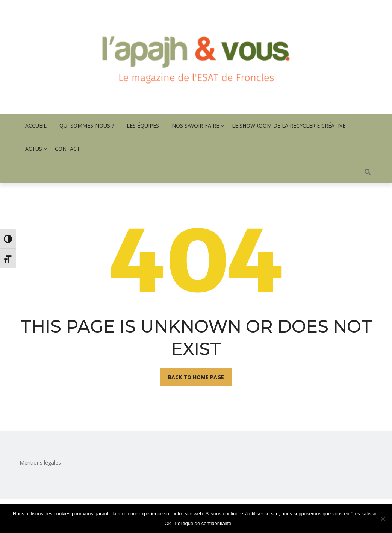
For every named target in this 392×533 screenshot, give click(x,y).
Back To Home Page (196, 377)
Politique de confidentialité (203, 523)
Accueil (36, 125)
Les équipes (143, 125)
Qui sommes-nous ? (87, 125)
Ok (168, 523)
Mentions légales (40, 462)
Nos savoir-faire (195, 125)
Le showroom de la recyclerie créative (289, 125)
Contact (67, 149)
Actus (34, 149)
